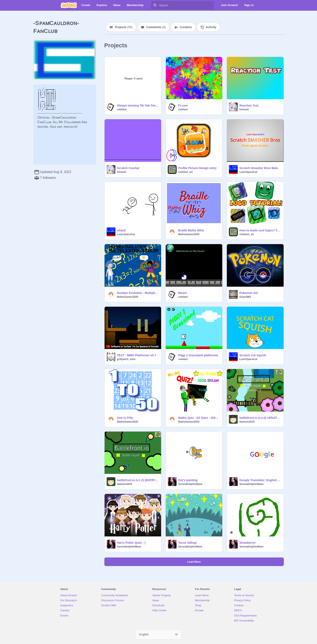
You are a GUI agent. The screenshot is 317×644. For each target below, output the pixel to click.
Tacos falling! (188, 543)
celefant (122, 109)
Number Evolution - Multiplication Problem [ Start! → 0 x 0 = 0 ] (138, 293)
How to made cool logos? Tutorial (260, 230)
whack (122, 230)
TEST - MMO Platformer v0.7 (137, 355)
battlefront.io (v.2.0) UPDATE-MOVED (260, 418)
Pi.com (183, 105)
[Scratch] (69, 5)
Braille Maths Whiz (191, 230)
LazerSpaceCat (248, 172)
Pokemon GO (249, 293)
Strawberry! (248, 543)
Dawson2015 (247, 422)
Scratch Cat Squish (253, 355)
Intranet (244, 109)
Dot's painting (188, 480)
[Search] (155, 5)
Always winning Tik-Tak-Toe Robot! (138, 105)
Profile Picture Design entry (197, 168)
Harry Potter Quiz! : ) (131, 543)
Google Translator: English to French (260, 480)
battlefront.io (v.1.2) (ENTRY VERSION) (138, 480)
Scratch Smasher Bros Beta (259, 168)
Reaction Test (249, 105)
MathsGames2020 (189, 234)
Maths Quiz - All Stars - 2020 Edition (199, 418)
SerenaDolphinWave (190, 484)
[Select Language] (159, 634)
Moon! (183, 293)
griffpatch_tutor (126, 359)
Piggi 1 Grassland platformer (198, 355)
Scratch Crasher (128, 168)
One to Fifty (125, 418)
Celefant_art (185, 172)
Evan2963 (245, 297)
